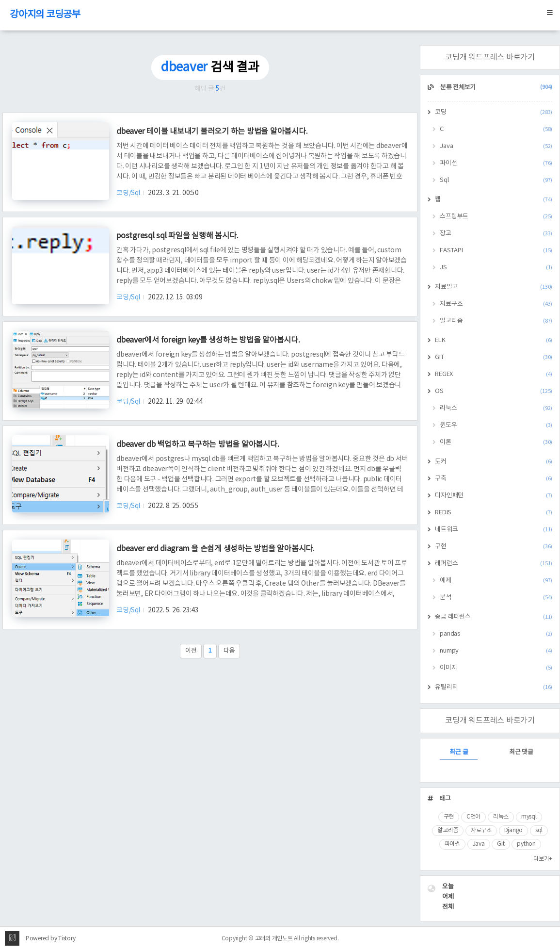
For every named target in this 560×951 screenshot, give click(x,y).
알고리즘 (496, 321)
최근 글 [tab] (459, 752)
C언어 (473, 817)
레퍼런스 (494, 564)
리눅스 (496, 408)
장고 (496, 234)
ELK (494, 340)
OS (494, 391)
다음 (229, 651)
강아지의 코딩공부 (45, 15)
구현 (494, 547)
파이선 (496, 163)
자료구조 (496, 304)
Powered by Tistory (51, 939)
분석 (496, 598)
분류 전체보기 (496, 88)
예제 (496, 581)
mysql (529, 817)
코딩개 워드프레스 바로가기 (490, 57)
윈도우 (496, 425)
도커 (494, 462)
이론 (496, 442)
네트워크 (494, 530)
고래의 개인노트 (274, 939)
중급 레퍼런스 (494, 617)
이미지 (496, 668)
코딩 (494, 112)
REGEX (494, 374)
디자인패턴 (494, 496)
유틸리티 (494, 687)
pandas (496, 634)
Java (496, 146)
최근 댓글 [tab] (521, 752)
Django (514, 830)
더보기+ (543, 859)
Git (501, 844)
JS (496, 268)
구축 (494, 479)
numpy (496, 651)
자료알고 (494, 287)
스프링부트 (496, 217)
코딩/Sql (129, 193)
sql (539, 830)
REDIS (494, 513)
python (526, 844)
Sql (496, 180)
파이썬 (452, 844)
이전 (191, 651)
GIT (494, 357)
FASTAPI (496, 251)
